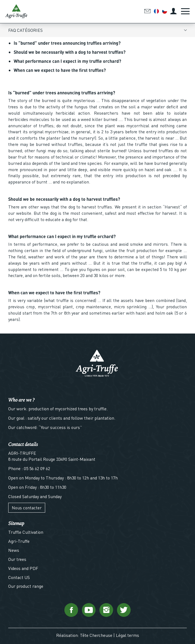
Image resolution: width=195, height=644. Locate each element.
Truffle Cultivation (26, 532)
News (14, 550)
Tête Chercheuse (96, 635)
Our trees (17, 559)
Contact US (19, 577)
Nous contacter (27, 508)
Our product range (26, 586)
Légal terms (127, 635)
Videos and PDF (23, 568)
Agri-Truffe (19, 541)
